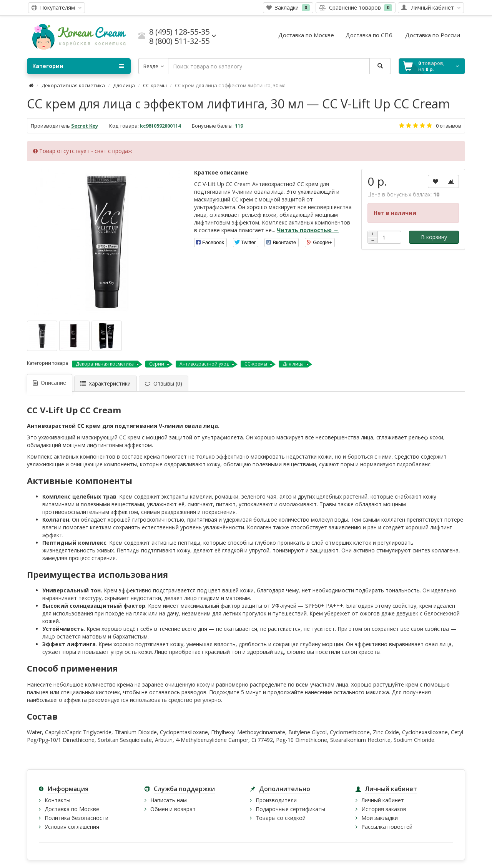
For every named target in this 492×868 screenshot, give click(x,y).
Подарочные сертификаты (290, 809)
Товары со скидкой (281, 818)
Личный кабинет (383, 800)
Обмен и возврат (173, 809)
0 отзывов (449, 126)
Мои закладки (380, 818)
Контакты (57, 800)
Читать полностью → (308, 230)
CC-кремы (155, 85)
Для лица (124, 85)
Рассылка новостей (387, 827)
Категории (78, 66)
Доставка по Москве (72, 809)
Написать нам (169, 800)
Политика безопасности (76, 818)
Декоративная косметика (73, 85)
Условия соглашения (72, 827)
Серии (157, 364)
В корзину (434, 237)
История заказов (384, 809)
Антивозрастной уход (204, 364)
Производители (276, 800)
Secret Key (85, 126)
